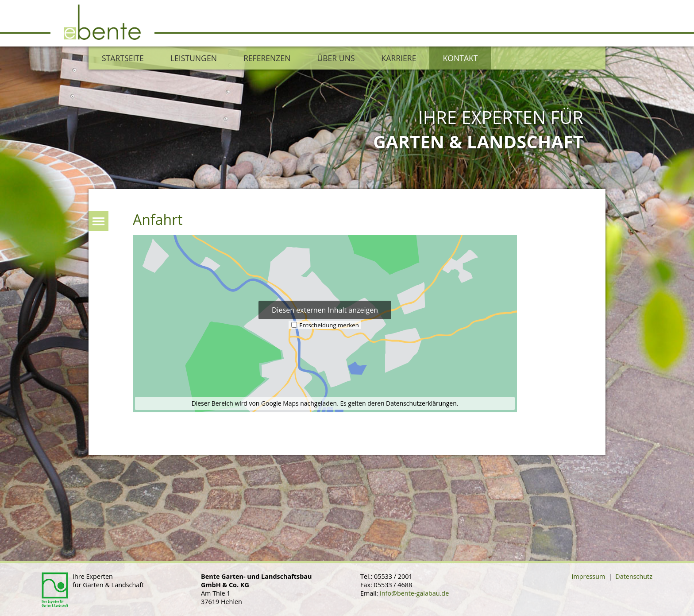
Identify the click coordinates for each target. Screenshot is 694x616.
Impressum (588, 576)
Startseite (123, 58)
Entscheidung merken (329, 325)
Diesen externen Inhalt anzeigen (325, 310)
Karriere (399, 58)
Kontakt (460, 58)
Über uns (336, 58)
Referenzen (267, 58)
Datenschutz (634, 576)
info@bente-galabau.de (414, 593)
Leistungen (194, 58)
